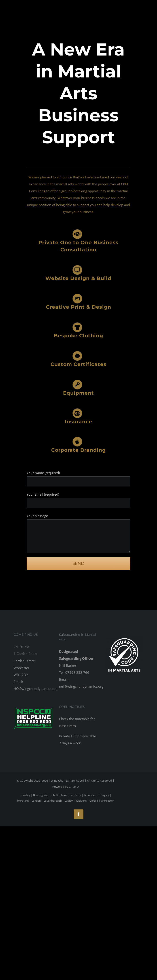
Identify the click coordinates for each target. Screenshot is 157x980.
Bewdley (25, 795)
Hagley (105, 795)
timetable (82, 719)
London (36, 801)
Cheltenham (59, 795)
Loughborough (53, 801)
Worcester (107, 801)
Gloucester (91, 795)
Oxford (94, 801)
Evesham (75, 795)
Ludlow (69, 801)
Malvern (81, 801)
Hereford (23, 801)
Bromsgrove (41, 795)
